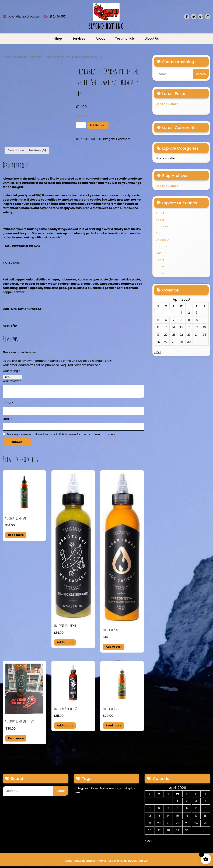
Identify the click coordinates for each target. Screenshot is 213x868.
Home (6, 59)
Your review (12, 383)
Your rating (11, 373)
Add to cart (98, 127)
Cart (159, 235)
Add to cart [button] (65, 644)
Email (7, 420)
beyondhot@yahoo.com (29, 18)
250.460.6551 (60, 18)
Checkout (163, 241)
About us (152, 40)
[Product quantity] (81, 127)
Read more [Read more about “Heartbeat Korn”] (114, 727)
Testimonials (125, 40)
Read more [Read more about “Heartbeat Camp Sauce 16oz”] (16, 740)
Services (79, 40)
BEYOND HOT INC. (106, 27)
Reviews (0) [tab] (38, 152)
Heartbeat (20, 59)
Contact (162, 248)
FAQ (159, 255)
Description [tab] (16, 152)
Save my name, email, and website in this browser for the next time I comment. (61, 436)
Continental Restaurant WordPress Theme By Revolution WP (107, 862)
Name (8, 405)
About (100, 40)
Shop (58, 40)
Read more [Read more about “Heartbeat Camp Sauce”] (16, 536)
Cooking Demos (167, 105)
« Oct (158, 354)
